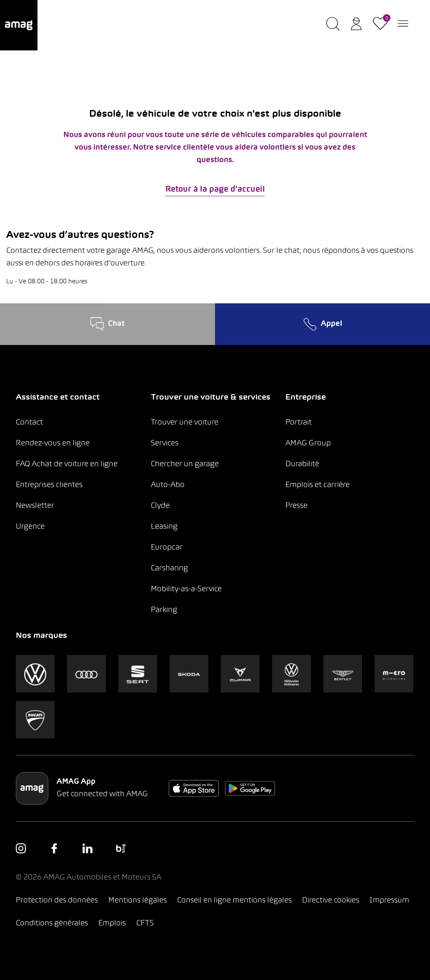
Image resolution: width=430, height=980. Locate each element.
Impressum (389, 901)
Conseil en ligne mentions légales (234, 901)
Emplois (112, 924)
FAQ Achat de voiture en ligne (67, 464)
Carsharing (169, 569)
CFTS (145, 924)
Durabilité (302, 464)
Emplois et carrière (317, 485)
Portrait (299, 423)
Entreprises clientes (49, 485)
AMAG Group (308, 444)
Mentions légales (137, 901)
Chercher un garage (185, 464)
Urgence (30, 527)
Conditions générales (52, 924)
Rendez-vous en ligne (53, 444)
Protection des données (57, 901)
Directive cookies (331, 901)
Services (165, 444)
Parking (164, 610)
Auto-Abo (168, 485)
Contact (29, 423)
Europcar (167, 548)
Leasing (164, 527)
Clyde (160, 506)
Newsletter (35, 506)
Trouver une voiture (185, 423)
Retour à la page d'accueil (215, 190)
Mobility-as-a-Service (186, 589)
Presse (296, 506)
